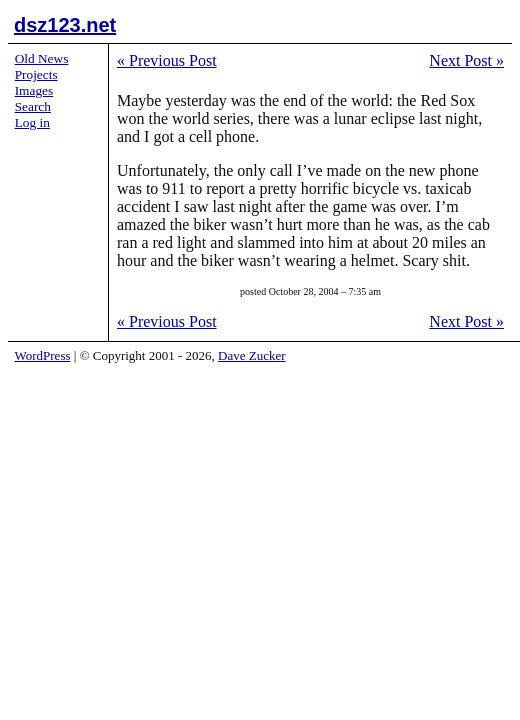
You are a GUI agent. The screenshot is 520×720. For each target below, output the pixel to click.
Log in (32, 122)
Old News (42, 58)
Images (34, 90)
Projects (36, 74)
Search (33, 106)
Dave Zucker (252, 355)
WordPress (43, 355)
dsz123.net (65, 25)
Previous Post (167, 60)
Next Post (466, 60)
